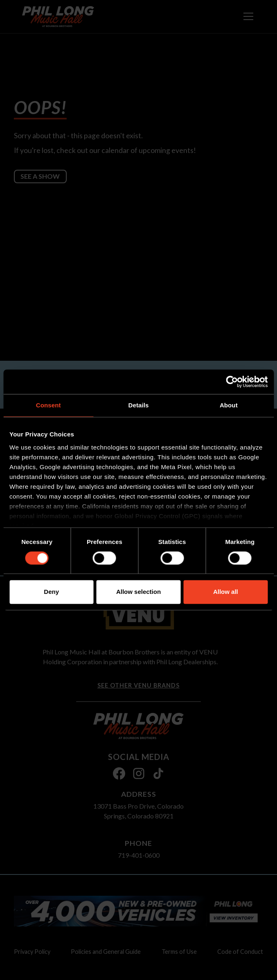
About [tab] (229, 405)
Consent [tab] (48, 405)
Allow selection (138, 592)
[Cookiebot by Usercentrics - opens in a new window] (232, 382)
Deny (51, 592)
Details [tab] (139, 405)
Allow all (226, 592)
